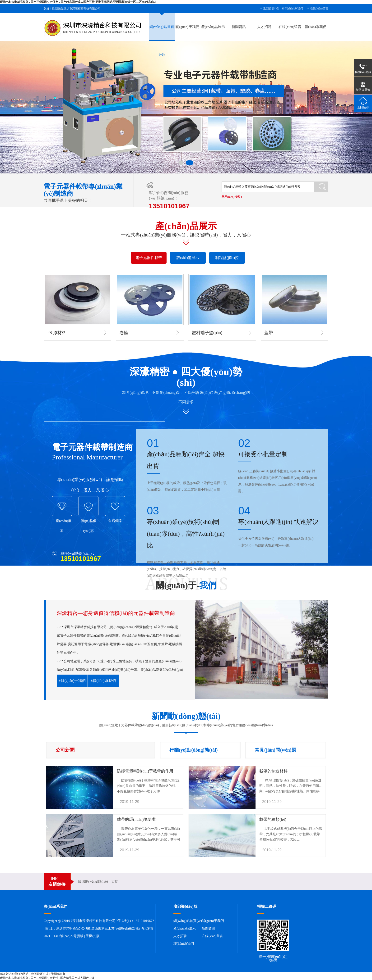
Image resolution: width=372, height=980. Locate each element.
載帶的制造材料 (273, 771)
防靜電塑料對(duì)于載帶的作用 (145, 771)
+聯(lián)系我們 (103, 681)
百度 (115, 882)
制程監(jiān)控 (227, 258)
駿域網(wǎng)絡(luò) (93, 882)
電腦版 (78, 936)
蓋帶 (269, 333)
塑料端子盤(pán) (207, 333)
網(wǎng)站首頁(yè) (188, 921)
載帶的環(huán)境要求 (136, 819)
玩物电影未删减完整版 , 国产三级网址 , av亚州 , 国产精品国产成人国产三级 (47, 978)
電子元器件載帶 (149, 258)
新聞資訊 (239, 27)
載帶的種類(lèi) (273, 819)
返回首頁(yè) (271, 9)
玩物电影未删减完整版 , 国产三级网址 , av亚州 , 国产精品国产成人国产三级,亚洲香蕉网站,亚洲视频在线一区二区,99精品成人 (78, 2)
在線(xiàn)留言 (319, 9)
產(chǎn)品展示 (213, 27)
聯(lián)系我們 (294, 9)
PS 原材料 (57, 333)
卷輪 (124, 333)
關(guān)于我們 (187, 27)
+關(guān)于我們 (72, 681)
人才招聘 (264, 27)
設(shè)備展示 (188, 258)
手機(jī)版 (93, 936)
